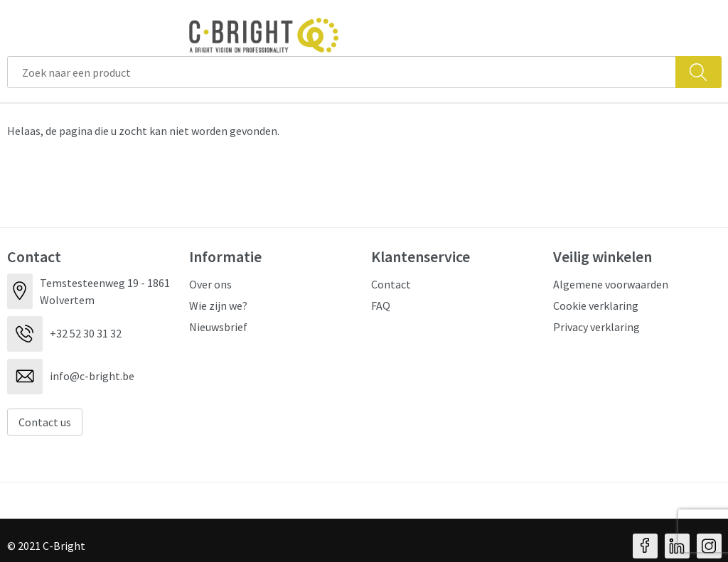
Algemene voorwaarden (611, 284)
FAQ (381, 306)
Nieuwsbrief (218, 327)
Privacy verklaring (596, 327)
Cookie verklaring (596, 306)
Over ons (210, 284)
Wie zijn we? (218, 306)
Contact (391, 284)
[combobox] (342, 72)
